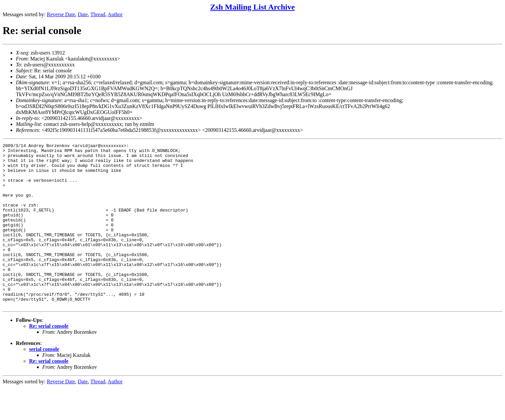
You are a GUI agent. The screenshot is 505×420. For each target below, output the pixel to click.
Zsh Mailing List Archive (252, 7)
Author (115, 14)
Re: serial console (49, 359)
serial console (44, 382)
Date (83, 14)
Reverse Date (61, 14)
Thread (98, 14)
